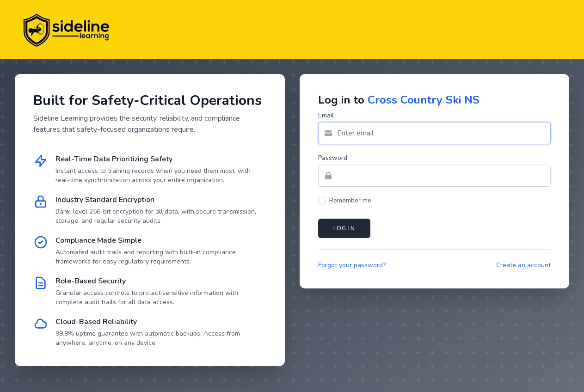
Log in (344, 228)
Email (326, 115)
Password (333, 158)
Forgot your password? (352, 265)
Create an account (523, 265)
